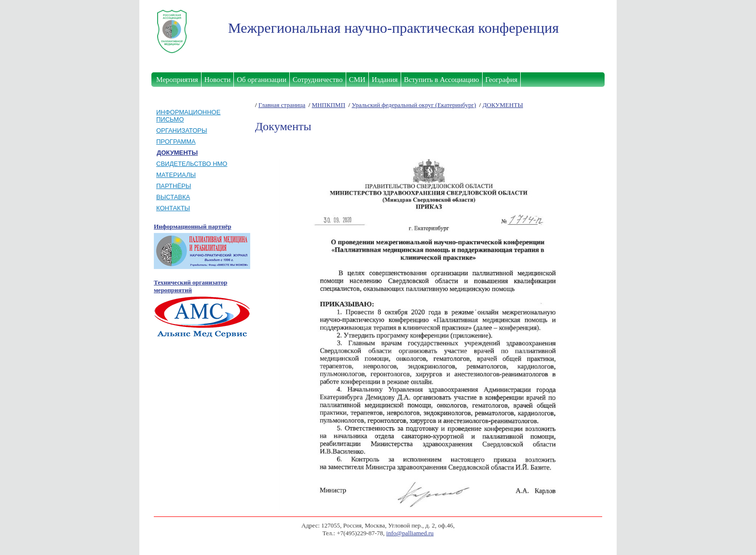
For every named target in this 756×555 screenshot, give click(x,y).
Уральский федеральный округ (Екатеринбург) (414, 105)
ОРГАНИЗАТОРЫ (182, 130)
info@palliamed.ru (410, 533)
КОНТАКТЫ (173, 208)
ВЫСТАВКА (173, 197)
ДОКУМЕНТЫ (503, 105)
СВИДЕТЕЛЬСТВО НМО (192, 164)
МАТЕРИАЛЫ (176, 175)
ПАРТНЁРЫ (174, 186)
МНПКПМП (329, 105)
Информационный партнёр (193, 226)
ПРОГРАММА (176, 142)
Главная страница (282, 105)
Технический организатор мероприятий (190, 286)
